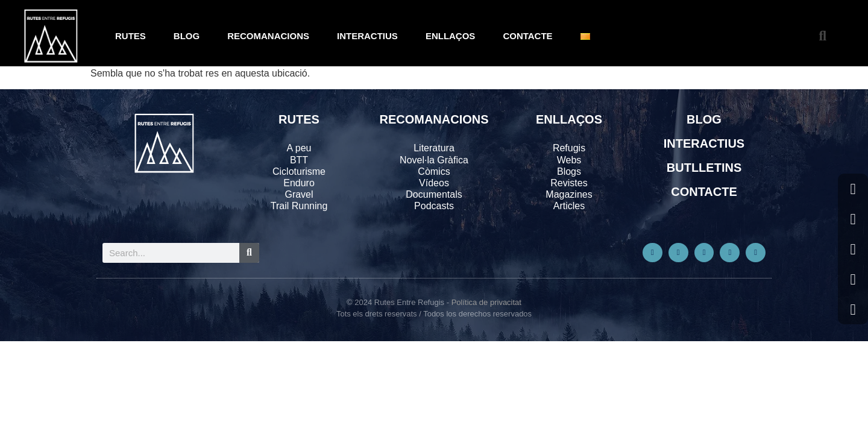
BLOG (187, 36)
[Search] (249, 253)
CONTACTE (527, 36)
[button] (822, 36)
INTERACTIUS (367, 36)
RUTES (131, 36)
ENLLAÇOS (451, 36)
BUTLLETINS (704, 168)
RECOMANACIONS (268, 36)
